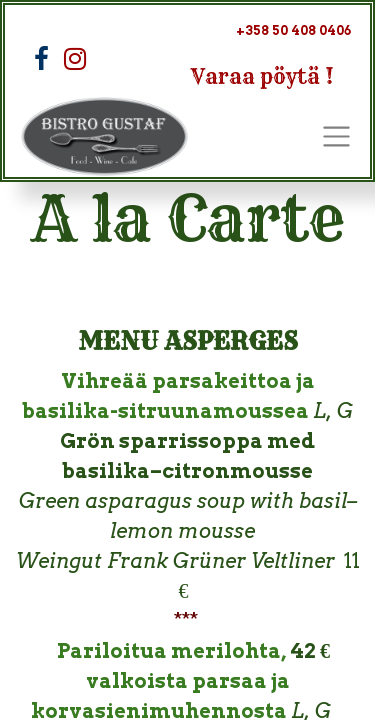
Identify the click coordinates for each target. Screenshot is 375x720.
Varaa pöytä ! (262, 76)
